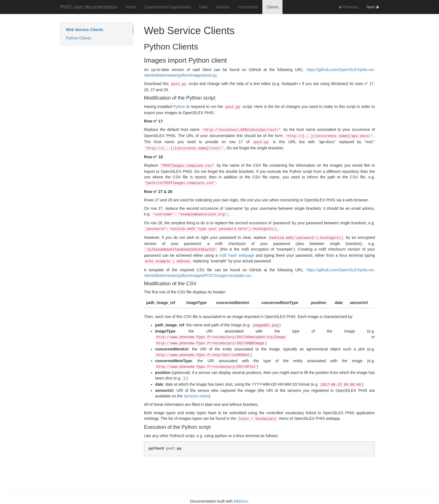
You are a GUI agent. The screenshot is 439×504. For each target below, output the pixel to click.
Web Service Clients (85, 30)
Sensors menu (196, 396)
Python (179, 107)
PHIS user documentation (89, 7)
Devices (223, 7)
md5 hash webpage (237, 255)
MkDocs (241, 501)
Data (203, 7)
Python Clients (78, 38)
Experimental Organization (168, 7)
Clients (273, 7)
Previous (348, 7)
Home (131, 7)
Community (248, 7)
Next (373, 7)
